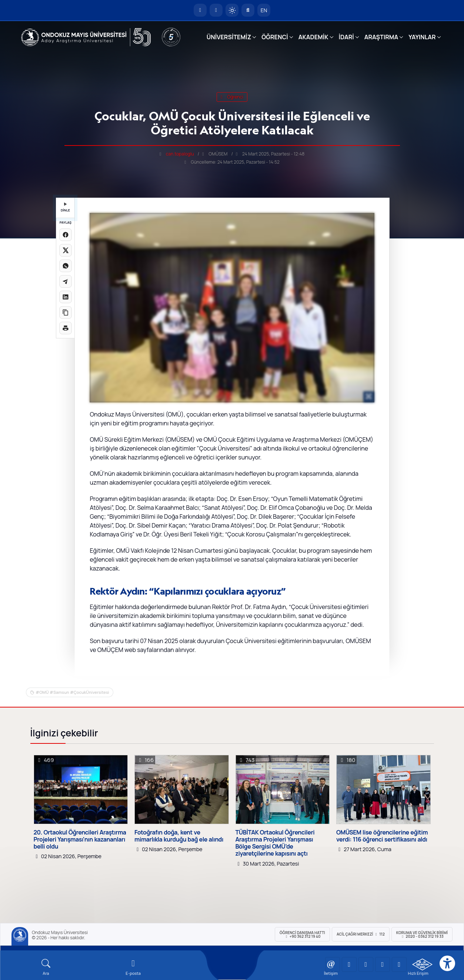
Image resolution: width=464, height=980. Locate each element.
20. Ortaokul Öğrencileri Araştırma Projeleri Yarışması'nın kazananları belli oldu (80, 840)
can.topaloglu (180, 154)
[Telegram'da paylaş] (66, 281)
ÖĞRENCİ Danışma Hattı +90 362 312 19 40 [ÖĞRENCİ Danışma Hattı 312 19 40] (302, 934)
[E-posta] (216, 10)
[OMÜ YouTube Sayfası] (333, 964)
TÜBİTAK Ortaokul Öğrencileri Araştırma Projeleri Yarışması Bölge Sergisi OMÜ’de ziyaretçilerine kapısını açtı (275, 843)
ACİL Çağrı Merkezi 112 (361, 934)
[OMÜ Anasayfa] (200, 10)
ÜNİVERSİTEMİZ (229, 37)
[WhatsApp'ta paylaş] (66, 266)
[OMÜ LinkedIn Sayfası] (349, 964)
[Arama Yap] (248, 10)
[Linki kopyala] (66, 312)
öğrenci (232, 97)
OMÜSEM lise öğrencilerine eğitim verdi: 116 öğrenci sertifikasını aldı (382, 836)
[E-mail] (133, 967)
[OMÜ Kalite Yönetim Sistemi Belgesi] (422, 964)
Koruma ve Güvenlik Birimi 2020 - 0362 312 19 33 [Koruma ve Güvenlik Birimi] (422, 934)
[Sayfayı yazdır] (66, 328)
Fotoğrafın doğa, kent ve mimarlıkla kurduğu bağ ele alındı (179, 836)
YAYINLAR (422, 37)
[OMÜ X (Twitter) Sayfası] (383, 964)
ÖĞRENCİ (275, 37)
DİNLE (65, 208)
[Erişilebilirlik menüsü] (447, 963)
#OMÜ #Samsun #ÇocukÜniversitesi (72, 692)
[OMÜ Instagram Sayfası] (366, 964)
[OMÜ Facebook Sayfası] (399, 964)
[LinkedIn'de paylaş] (66, 297)
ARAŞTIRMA (381, 37)
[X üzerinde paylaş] (66, 250)
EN (264, 10)
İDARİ (346, 37)
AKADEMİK (313, 37)
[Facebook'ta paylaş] (66, 235)
